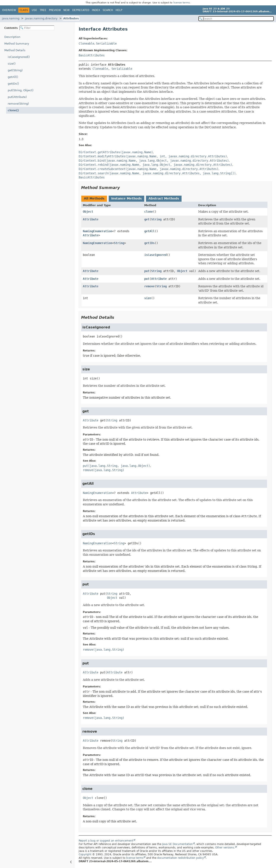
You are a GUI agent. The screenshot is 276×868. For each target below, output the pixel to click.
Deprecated (81, 10)
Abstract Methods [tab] (164, 198)
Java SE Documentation (177, 844)
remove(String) (18, 104)
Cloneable (86, 43)
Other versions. (225, 848)
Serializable (106, 43)
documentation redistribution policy (180, 858)
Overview (9, 10)
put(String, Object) (21, 90)
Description (12, 37)
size (148, 298)
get (147, 219)
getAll (149, 231)
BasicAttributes (92, 55)
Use (34, 10)
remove (149, 286)
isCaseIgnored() (19, 57)
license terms (182, 3)
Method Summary (17, 44)
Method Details (15, 50)
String (156, 219)
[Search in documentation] (236, 19)
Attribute (91, 219)
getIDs (149, 243)
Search (108, 10)
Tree (43, 10)
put (147, 271)
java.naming (11, 18)
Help (119, 10)
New (67, 10)
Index (96, 10)
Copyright (85, 854)
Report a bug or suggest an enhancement (106, 841)
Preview (55, 10)
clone (149, 212)
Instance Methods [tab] (126, 198)
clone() (13, 110)
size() (12, 64)
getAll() (13, 77)
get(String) (15, 70)
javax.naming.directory (41, 18)
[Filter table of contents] (37, 28)
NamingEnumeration (97, 231)
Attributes (71, 18)
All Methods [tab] (94, 198)
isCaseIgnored (155, 255)
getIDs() (13, 84)
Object (88, 212)
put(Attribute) (17, 97)
